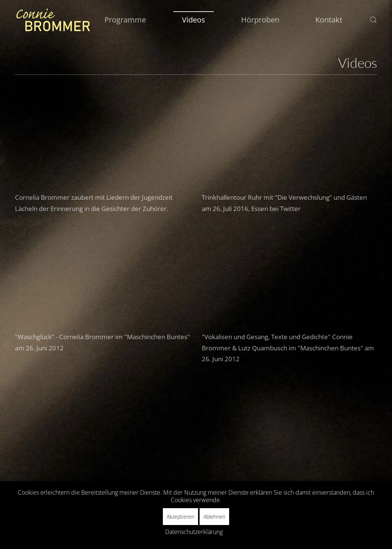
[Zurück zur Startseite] (52, 20)
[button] (373, 20)
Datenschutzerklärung (194, 532)
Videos (194, 20)
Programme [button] (125, 20)
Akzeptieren (180, 517)
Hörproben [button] (260, 20)
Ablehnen (214, 517)
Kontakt (329, 20)
